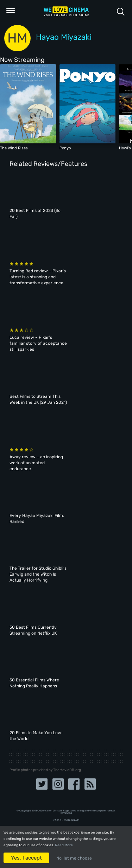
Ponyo (65, 148)
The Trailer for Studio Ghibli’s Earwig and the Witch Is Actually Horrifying (38, 574)
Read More (64, 845)
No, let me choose (74, 858)
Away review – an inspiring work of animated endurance (36, 463)
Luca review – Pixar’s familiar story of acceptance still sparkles (38, 343)
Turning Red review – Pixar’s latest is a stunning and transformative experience (38, 277)
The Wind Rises (14, 148)
